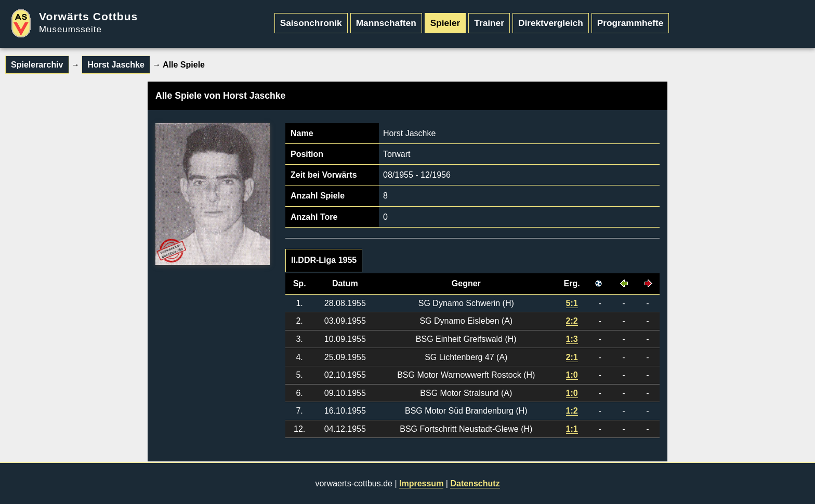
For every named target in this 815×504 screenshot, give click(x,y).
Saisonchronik (311, 23)
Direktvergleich (551, 23)
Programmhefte (630, 23)
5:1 (572, 303)
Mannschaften (386, 23)
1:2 (572, 411)
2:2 (572, 321)
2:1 (572, 357)
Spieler (445, 23)
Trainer (489, 23)
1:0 (572, 375)
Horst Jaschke (116, 65)
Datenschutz (475, 483)
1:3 (572, 339)
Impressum (421, 483)
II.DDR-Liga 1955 (324, 260)
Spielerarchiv (37, 65)
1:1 (572, 429)
